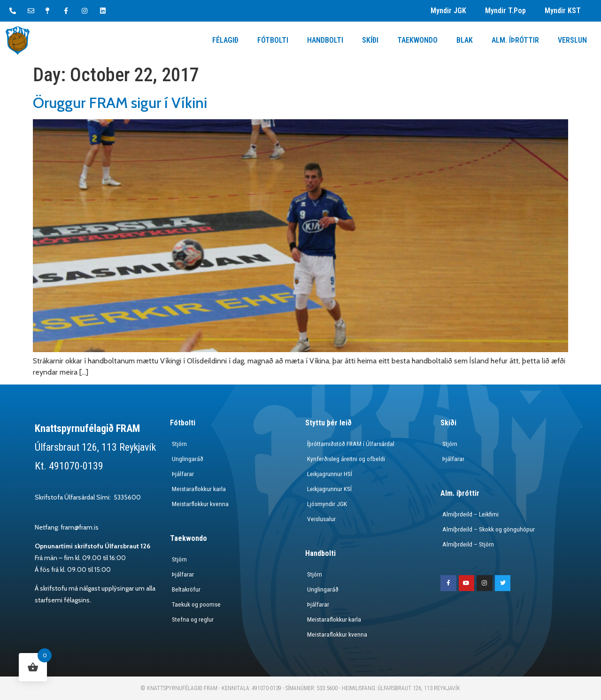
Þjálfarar (181, 474)
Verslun (572, 40)
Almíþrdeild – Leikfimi (469, 514)
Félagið (225, 40)
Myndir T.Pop (505, 11)
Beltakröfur (185, 589)
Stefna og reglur (191, 619)
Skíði (370, 40)
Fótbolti (273, 40)
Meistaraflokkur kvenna (336, 634)
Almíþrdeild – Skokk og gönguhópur (488, 529)
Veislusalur (320, 519)
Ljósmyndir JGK (326, 504)
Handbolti (325, 40)
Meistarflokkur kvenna (199, 504)
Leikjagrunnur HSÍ (328, 474)
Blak (465, 40)
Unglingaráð (186, 459)
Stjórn (178, 444)
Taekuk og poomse (195, 604)
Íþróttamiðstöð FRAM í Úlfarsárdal (350, 444)
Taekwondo (417, 40)
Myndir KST (563, 11)
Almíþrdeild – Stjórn (467, 544)
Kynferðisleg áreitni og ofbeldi (345, 459)
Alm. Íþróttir (515, 40)
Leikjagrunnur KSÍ (328, 489)
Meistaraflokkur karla (197, 489)
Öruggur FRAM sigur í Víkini (120, 103)
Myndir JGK (448, 11)
